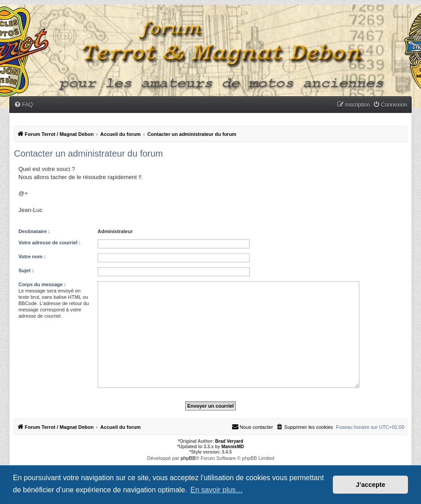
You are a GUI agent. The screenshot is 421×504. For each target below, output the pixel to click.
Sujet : (26, 270)
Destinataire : (34, 231)
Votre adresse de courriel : (49, 243)
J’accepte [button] (371, 485)
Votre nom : (32, 256)
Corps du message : (42, 284)
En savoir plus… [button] (217, 490)
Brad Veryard (229, 441)
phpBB (188, 458)
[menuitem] (23, 105)
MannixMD (233, 447)
